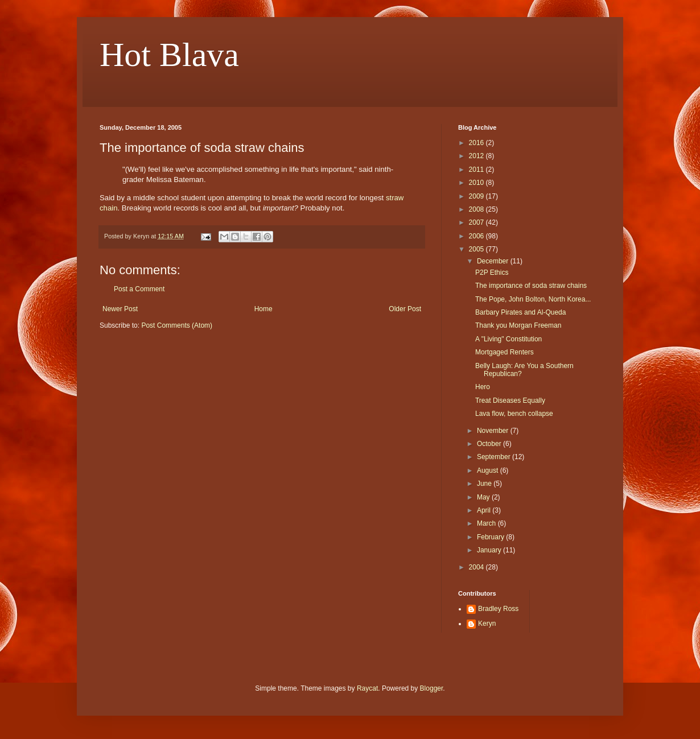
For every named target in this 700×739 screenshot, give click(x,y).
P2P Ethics (492, 273)
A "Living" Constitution (508, 339)
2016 (477, 143)
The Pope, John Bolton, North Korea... (533, 299)
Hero (483, 387)
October (490, 444)
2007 (477, 222)
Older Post (405, 309)
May (484, 497)
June (485, 484)
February (491, 537)
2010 (477, 183)
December (494, 261)
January (490, 550)
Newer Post (120, 309)
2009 (477, 196)
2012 (477, 156)
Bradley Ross (498, 609)
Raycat (367, 688)
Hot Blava (169, 55)
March (487, 523)
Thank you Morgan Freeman (518, 325)
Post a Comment (139, 289)
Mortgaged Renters (505, 352)
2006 (477, 236)
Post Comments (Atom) (177, 325)
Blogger (432, 688)
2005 (477, 249)
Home (263, 309)
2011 (477, 170)
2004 (477, 567)
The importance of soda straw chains (531, 286)
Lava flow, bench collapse (514, 414)
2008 (477, 209)
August (489, 470)
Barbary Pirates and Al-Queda (520, 312)
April (485, 510)
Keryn (487, 624)
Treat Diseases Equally (510, 401)
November (494, 431)
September (495, 457)
